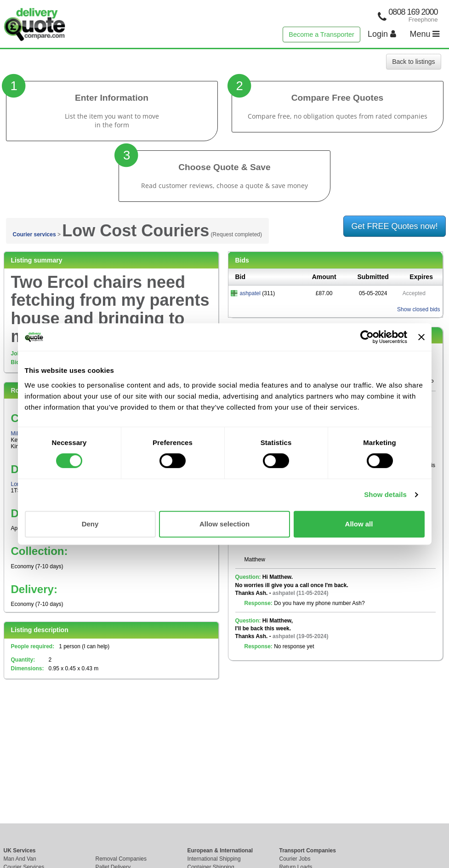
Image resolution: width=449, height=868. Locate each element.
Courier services (34, 234)
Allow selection (224, 524)
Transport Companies (308, 851)
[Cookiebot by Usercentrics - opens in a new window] (367, 337)
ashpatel (250, 293)
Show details (385, 494)
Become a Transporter (321, 34)
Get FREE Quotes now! (394, 226)
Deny (90, 524)
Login (382, 34)
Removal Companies (121, 859)
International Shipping (214, 859)
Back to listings (413, 62)
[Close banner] (421, 337)
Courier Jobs (295, 859)
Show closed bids (418, 309)
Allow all (359, 524)
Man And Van (20, 859)
